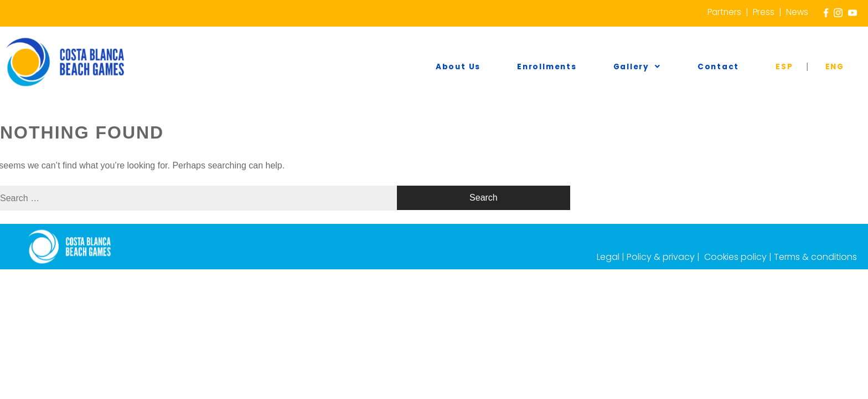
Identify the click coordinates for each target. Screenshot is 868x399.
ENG (844, 67)
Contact (769, 67)
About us (564, 67)
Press (763, 12)
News (797, 12)
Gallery (707, 67)
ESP (815, 67)
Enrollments (635, 67)
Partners (722, 12)
